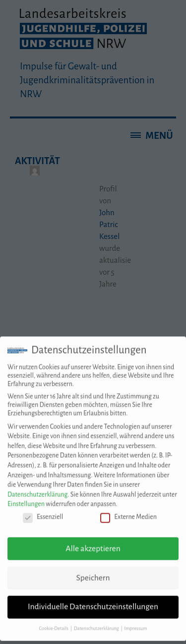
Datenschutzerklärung (37, 489)
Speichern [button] (93, 572)
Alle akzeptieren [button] (93, 543)
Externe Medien (128, 511)
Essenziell (43, 511)
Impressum (135, 623)
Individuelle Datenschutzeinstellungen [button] (93, 601)
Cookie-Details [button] (54, 623)
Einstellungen (26, 499)
